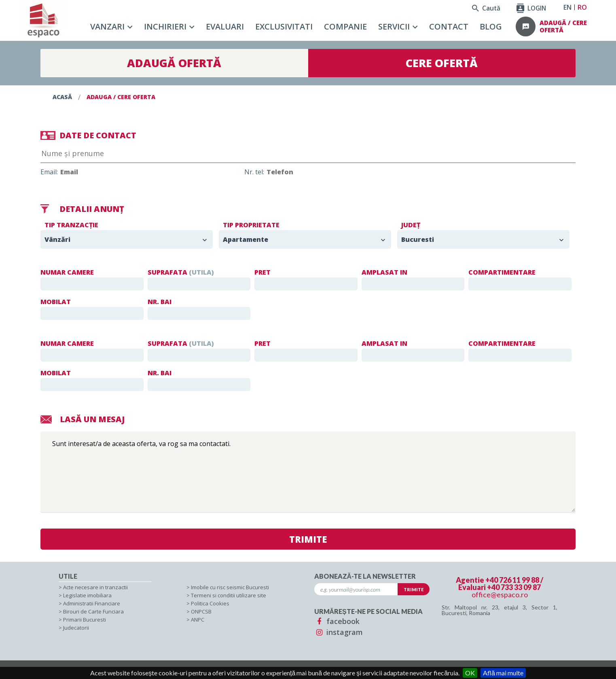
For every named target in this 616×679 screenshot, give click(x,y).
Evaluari (225, 26)
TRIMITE (308, 539)
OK (470, 673)
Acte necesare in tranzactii (95, 587)
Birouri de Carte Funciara (93, 611)
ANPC (198, 620)
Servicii (394, 26)
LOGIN (531, 8)
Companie (345, 26)
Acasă (62, 97)
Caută (486, 8)
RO (582, 7)
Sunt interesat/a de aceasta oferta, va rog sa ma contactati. (308, 472)
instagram (339, 632)
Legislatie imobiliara (87, 595)
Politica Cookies (210, 603)
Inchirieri (165, 26)
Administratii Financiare (92, 603)
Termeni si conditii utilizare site (229, 595)
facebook (337, 621)
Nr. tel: (316, 172)
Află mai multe (503, 673)
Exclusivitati (284, 26)
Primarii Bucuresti (85, 620)
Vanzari (107, 26)
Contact (449, 26)
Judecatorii (76, 628)
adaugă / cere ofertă (563, 26)
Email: (111, 172)
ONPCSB (201, 611)
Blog (491, 26)
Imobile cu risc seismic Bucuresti (230, 587)
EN (567, 7)
